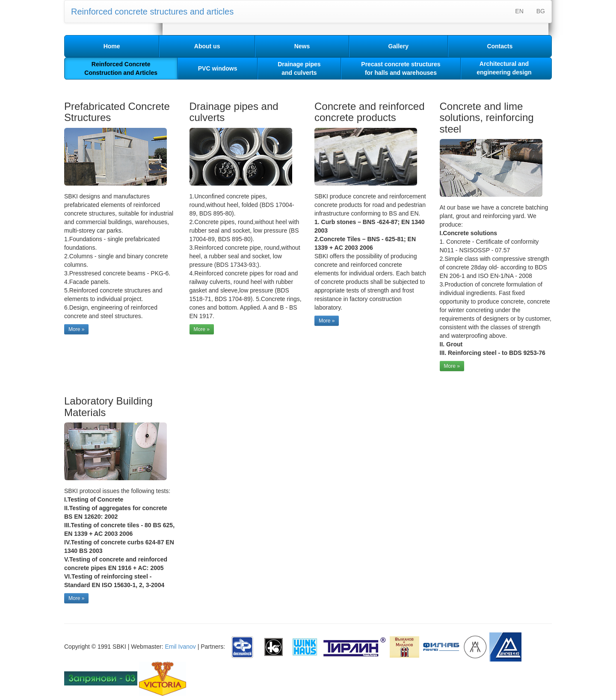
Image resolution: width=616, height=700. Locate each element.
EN (519, 11)
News (302, 46)
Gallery (398, 46)
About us (207, 46)
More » (76, 329)
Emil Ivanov (180, 647)
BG (541, 11)
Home (112, 46)
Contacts (500, 46)
